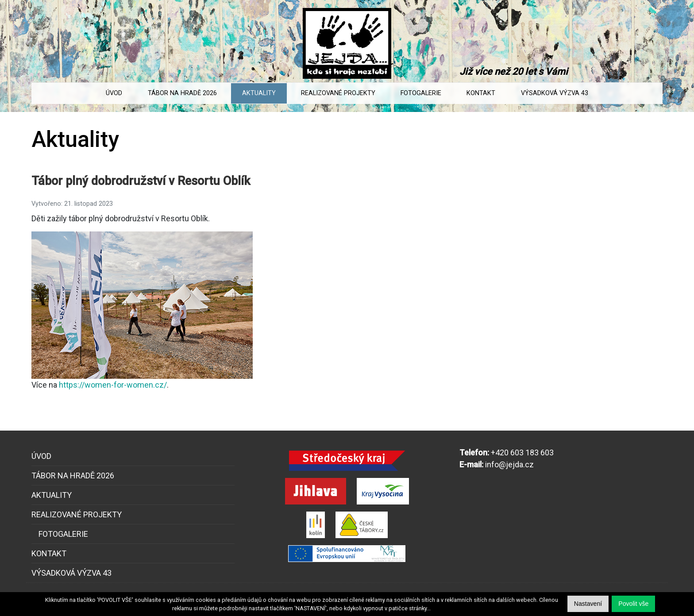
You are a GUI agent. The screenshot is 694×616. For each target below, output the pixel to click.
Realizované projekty (338, 93)
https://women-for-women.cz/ (113, 385)
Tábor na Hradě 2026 (182, 93)
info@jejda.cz (509, 464)
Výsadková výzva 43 (555, 93)
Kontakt (481, 93)
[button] (633, 604)
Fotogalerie (421, 93)
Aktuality (259, 93)
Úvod (114, 93)
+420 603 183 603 (522, 452)
